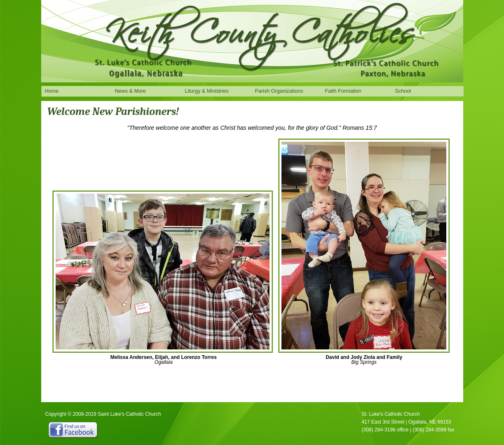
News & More (131, 91)
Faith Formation (343, 91)
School (403, 91)
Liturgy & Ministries (207, 91)
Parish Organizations (279, 91)
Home (52, 91)
